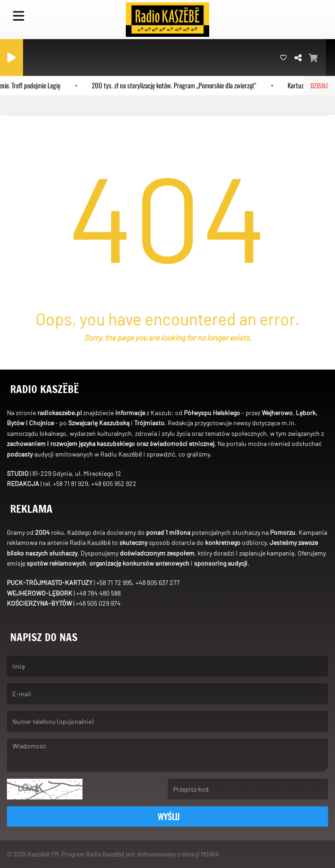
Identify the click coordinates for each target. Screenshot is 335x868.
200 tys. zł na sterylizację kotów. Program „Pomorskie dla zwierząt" (178, 85)
